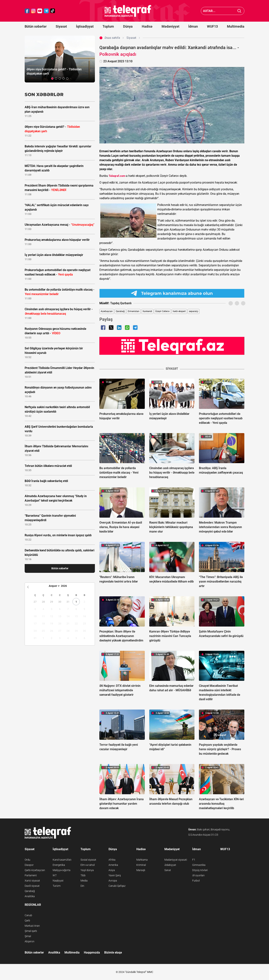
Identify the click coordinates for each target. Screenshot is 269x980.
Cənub (28, 915)
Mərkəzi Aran (32, 926)
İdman (193, 26)
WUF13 (212, 26)
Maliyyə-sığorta (62, 870)
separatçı (194, 311)
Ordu (27, 860)
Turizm (57, 886)
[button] (52, 79)
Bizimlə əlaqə (113, 952)
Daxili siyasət (32, 886)
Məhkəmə (142, 860)
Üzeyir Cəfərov (162, 311)
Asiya (112, 870)
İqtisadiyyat (85, 26)
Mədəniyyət (170, 26)
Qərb (27, 920)
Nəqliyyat (58, 881)
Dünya (128, 26)
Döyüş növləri (200, 870)
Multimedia (236, 26)
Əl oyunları (198, 875)
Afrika (112, 860)
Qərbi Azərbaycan (35, 870)
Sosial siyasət (88, 860)
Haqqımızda (92, 952)
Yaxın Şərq (115, 875)
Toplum (108, 26)
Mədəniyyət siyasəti (176, 860)
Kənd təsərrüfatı (62, 860)
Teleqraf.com (117, 176)
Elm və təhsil (88, 865)
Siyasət (61, 26)
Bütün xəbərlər (36, 26)
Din (82, 886)
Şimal (28, 936)
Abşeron (30, 941)
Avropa (113, 881)
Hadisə (147, 26)
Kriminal (141, 865)
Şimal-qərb (31, 931)
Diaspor (29, 865)
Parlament (31, 875)
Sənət (168, 870)
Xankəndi (147, 311)
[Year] (66, 586)
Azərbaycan (107, 311)
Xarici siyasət (32, 881)
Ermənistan (134, 311)
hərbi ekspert (179, 311)
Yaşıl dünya (87, 870)
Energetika (59, 865)
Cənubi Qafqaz (117, 886)
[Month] (54, 586)
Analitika (30, 896)
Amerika (113, 865)
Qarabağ (120, 311)
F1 (194, 860)
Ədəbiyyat (170, 865)
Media (84, 881)
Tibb (83, 875)
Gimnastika (199, 865)
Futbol (196, 881)
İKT (55, 875)
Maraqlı (141, 870)
